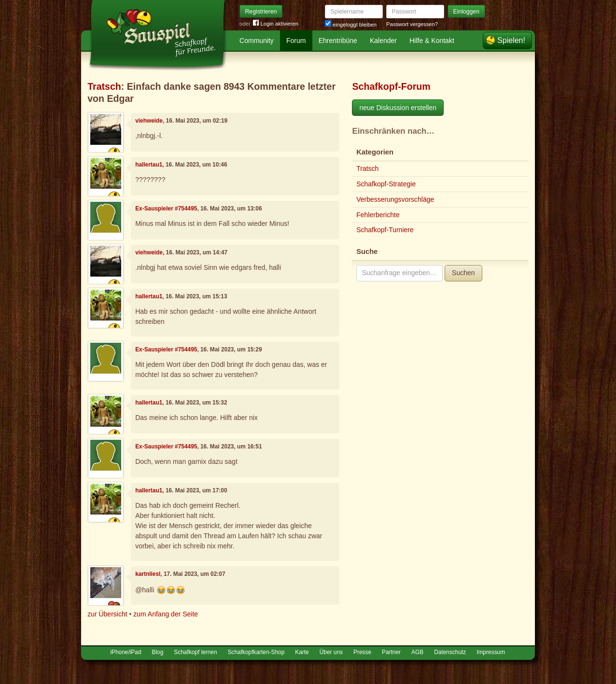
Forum (296, 41)
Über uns (331, 652)
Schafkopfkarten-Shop (256, 652)
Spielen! (511, 40)
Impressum (491, 652)
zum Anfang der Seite (166, 614)
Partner (391, 652)
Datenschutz (450, 652)
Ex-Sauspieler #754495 (166, 209)
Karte (302, 652)
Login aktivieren (276, 24)
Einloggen (467, 12)
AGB (417, 652)
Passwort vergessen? (412, 24)
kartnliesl (148, 574)
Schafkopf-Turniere (385, 230)
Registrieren (261, 12)
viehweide (149, 121)
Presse (362, 652)
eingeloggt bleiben (351, 25)
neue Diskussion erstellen (398, 108)
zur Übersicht (107, 614)
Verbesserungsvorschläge (395, 199)
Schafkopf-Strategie (386, 184)
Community (257, 41)
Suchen (463, 273)
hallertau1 (149, 165)
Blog (158, 652)
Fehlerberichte (378, 215)
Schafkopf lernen (195, 652)
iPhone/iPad (126, 652)
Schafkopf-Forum (391, 86)
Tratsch (104, 86)
